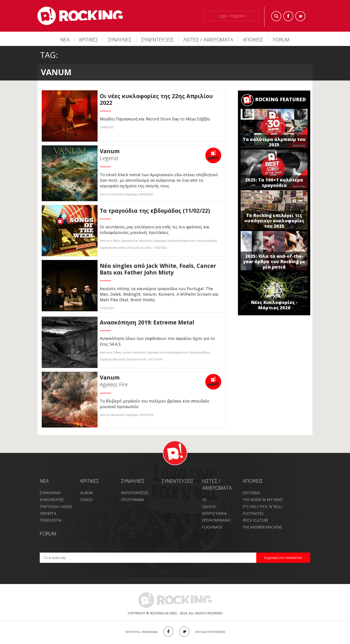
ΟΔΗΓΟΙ (209, 507)
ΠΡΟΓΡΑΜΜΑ (132, 500)
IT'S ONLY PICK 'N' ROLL (263, 507)
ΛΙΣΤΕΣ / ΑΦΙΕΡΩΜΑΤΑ (208, 39)
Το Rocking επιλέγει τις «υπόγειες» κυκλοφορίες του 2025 (274, 221)
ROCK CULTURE (255, 520)
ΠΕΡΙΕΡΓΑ (48, 514)
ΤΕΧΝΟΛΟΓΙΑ (51, 520)
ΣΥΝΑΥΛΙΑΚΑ (50, 493)
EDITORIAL (252, 493)
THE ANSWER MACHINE (262, 527)
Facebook (288, 16)
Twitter (300, 16)
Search (276, 16)
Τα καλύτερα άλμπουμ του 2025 (274, 142)
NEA (44, 481)
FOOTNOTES (253, 514)
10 (204, 500)
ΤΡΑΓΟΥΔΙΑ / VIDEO (56, 507)
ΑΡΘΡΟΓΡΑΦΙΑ (214, 514)
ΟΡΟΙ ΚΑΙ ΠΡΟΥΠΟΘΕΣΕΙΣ (210, 632)
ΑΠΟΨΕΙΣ (253, 39)
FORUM (281, 39)
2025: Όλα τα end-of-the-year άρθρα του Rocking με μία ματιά (274, 261)
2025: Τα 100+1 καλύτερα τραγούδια (274, 183)
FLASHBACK (212, 527)
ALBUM (87, 493)
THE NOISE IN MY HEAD (263, 500)
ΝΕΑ (65, 39)
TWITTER (184, 632)
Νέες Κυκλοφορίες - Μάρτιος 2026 (274, 305)
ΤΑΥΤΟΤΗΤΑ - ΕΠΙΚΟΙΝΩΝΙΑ (141, 632)
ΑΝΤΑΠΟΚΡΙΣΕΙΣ (135, 493)
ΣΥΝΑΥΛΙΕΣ (120, 39)
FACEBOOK (168, 632)
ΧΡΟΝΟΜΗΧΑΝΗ (216, 520)
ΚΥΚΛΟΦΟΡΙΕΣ (52, 500)
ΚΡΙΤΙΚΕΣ (89, 39)
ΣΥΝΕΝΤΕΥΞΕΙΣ (157, 39)
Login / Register (232, 16)
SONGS (86, 500)
